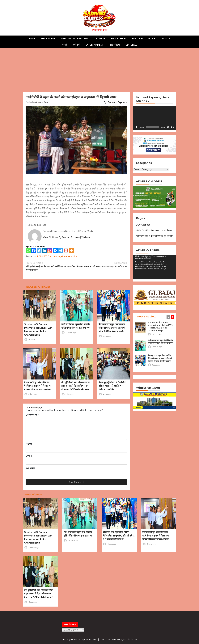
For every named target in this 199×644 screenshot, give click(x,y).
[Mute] (168, 127)
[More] (71, 250)
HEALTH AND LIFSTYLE (144, 39)
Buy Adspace (143, 225)
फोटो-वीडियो (115, 45)
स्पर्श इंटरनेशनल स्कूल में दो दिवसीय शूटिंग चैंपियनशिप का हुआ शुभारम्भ (160, 342)
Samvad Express (117, 102)
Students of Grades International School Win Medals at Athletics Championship (161, 326)
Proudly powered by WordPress (80, 640)
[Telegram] (61, 250)
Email (29, 456)
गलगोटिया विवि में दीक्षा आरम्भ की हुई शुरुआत (155, 236)
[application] (155, 118)
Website (86, 237)
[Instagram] (50, 250)
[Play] (137, 127)
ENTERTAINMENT (95, 45)
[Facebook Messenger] (55, 250)
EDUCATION (117, 39)
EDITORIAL (131, 45)
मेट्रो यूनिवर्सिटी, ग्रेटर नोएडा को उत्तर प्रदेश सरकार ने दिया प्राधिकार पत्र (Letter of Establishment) (76, 386)
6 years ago (42, 102)
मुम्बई (64, 45)
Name (29, 444)
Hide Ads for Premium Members (154, 230)
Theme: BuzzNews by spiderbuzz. (118, 640)
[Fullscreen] (173, 127)
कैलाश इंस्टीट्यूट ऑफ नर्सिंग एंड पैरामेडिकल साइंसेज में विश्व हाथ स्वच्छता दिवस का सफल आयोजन (38, 386)
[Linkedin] (44, 250)
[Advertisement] (99, 69)
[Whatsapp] (28, 250)
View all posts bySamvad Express (61, 237)
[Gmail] (66, 250)
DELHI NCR (47, 39)
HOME (32, 39)
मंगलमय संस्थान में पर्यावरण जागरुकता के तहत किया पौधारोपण (102, 265)
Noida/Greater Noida (66, 256)
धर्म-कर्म (76, 45)
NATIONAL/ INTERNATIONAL (76, 39)
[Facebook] (34, 250)
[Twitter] (39, 250)
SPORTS (166, 39)
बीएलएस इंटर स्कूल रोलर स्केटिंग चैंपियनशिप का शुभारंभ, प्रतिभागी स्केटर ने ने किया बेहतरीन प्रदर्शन (112, 328)
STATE (99, 39)
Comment (32, 415)
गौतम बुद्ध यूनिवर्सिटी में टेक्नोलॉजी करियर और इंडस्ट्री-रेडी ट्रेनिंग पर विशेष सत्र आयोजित (112, 386)
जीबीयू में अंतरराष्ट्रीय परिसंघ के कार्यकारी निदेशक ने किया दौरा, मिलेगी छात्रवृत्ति (51, 266)
